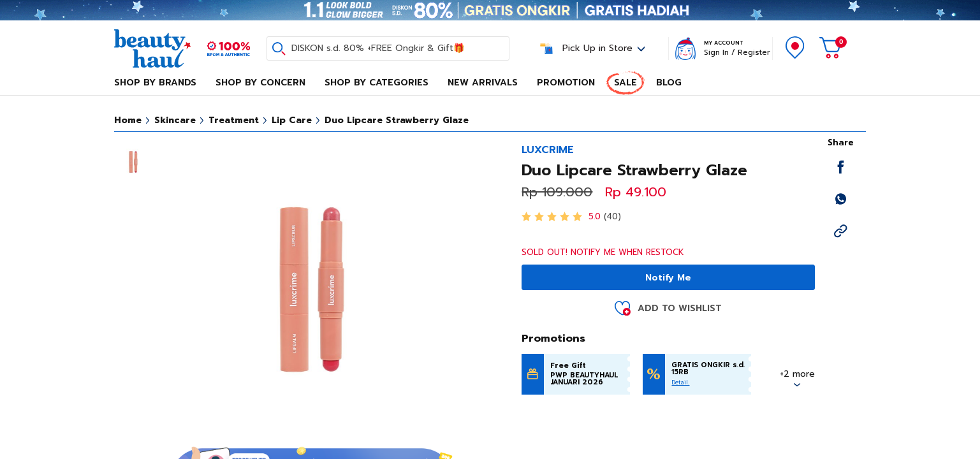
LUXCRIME (548, 150)
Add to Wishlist (680, 308)
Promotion (566, 83)
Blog (669, 83)
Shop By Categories (377, 83)
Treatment (234, 120)
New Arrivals (483, 83)
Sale (625, 83)
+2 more (797, 374)
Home (128, 120)
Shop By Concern (260, 83)
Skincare (175, 120)
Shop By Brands (155, 83)
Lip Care (292, 120)
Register (754, 52)
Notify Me (668, 278)
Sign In (716, 52)
